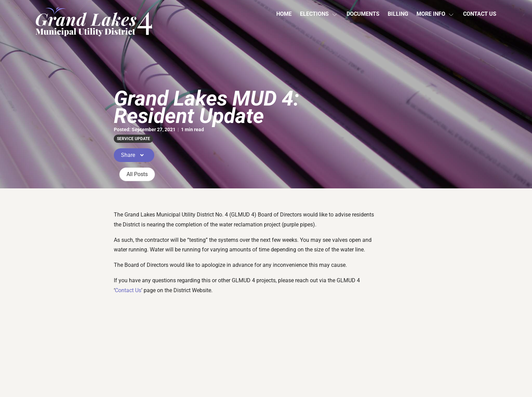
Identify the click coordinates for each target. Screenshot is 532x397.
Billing (398, 14)
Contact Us (480, 14)
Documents (363, 14)
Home (284, 14)
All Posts (137, 174)
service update (134, 139)
